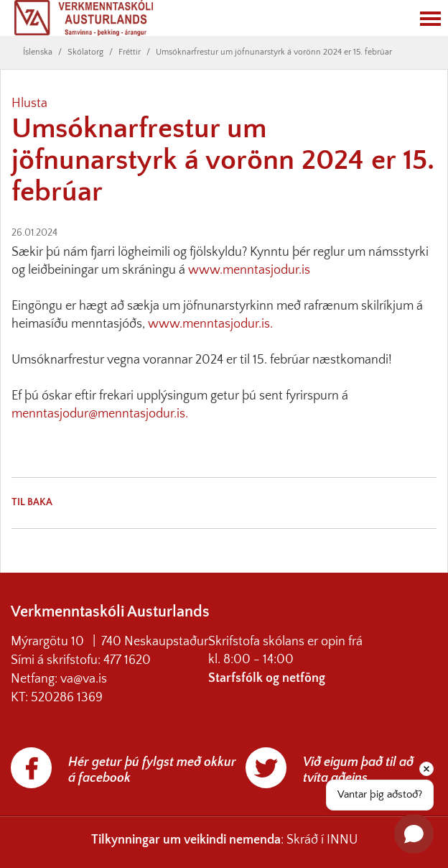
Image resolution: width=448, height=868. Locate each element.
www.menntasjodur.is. (210, 324)
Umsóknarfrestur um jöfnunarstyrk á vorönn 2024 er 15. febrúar (274, 52)
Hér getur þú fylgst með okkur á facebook (152, 770)
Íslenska (38, 52)
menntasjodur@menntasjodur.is (98, 414)
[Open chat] (414, 834)
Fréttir (130, 52)
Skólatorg (85, 52)
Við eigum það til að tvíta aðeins (358, 770)
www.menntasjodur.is (249, 270)
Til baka (32, 502)
